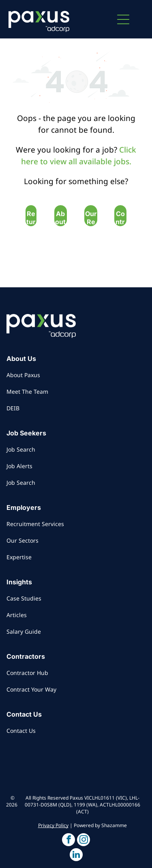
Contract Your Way (31, 689)
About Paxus (23, 375)
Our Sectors (22, 540)
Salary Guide (24, 631)
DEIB (13, 408)
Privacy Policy (53, 825)
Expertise (19, 557)
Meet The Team (27, 392)
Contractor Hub (27, 673)
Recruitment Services (35, 524)
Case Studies (24, 598)
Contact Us (21, 731)
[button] (123, 19)
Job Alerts (19, 466)
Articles (17, 615)
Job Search (21, 449)
